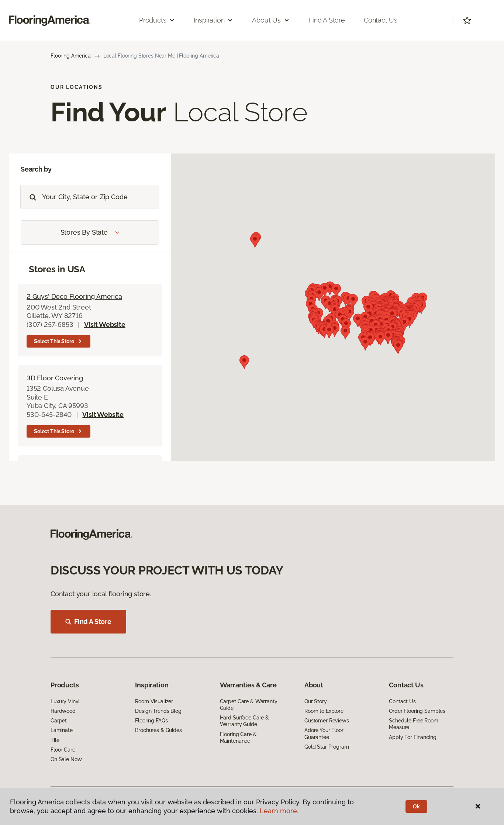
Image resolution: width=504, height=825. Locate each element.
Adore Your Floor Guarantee (324, 733)
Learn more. (279, 811)
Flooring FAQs (151, 721)
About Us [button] (271, 20)
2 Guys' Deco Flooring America (74, 296)
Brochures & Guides (158, 730)
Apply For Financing (412, 737)
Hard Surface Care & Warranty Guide (244, 721)
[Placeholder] (101, 197)
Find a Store (327, 20)
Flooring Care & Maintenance (238, 738)
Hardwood (63, 711)
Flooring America (71, 56)
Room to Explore (324, 711)
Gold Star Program (327, 747)
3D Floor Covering (55, 378)
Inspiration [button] (213, 20)
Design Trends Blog (158, 711)
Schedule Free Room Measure (413, 724)
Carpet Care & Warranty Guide (249, 705)
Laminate (62, 730)
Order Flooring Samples (417, 711)
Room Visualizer (154, 701)
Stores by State (90, 232)
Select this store (58, 341)
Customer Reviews (327, 721)
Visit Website (105, 325)
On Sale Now (66, 759)
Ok (416, 807)
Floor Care (63, 750)
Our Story (316, 701)
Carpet (59, 721)
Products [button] (157, 20)
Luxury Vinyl (65, 701)
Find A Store (88, 622)
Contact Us (381, 20)
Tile (55, 740)
